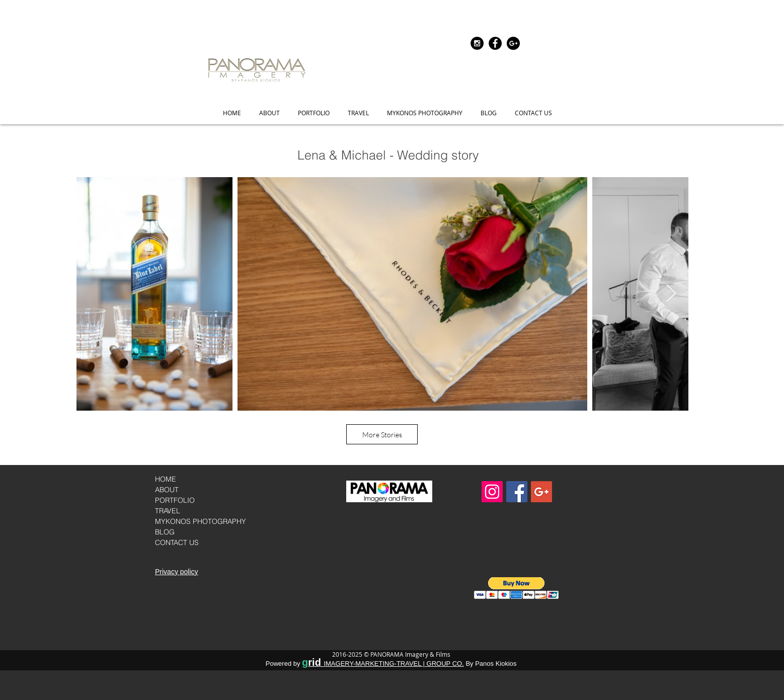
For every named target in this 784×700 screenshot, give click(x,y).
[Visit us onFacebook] (495, 43)
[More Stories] (382, 434)
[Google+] (513, 43)
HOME (166, 479)
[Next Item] (671, 294)
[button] (314, 113)
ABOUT (167, 490)
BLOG (165, 532)
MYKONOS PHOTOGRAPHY (201, 521)
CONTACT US (177, 542)
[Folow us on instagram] (477, 43)
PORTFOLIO (175, 500)
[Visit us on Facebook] (517, 492)
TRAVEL (168, 511)
